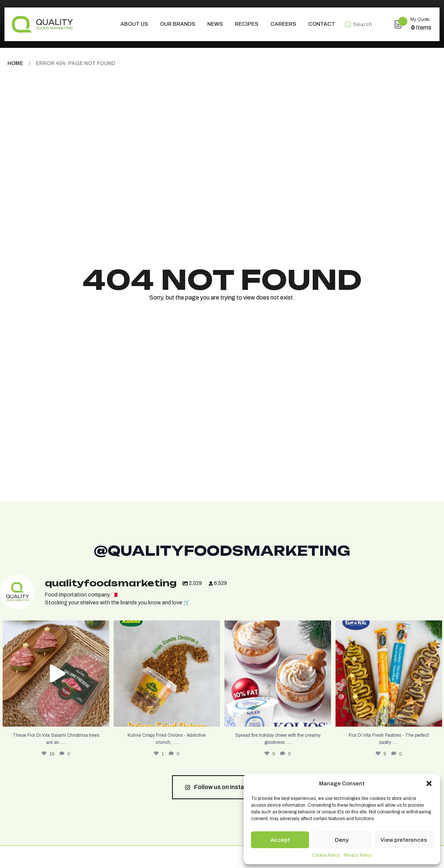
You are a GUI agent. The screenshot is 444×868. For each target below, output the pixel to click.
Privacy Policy (358, 855)
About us (134, 24)
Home (15, 63)
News (215, 24)
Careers (283, 24)
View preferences (404, 840)
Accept (280, 840)
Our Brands (178, 24)
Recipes (247, 24)
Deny (342, 840)
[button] (429, 783)
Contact (322, 24)
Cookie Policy (326, 855)
